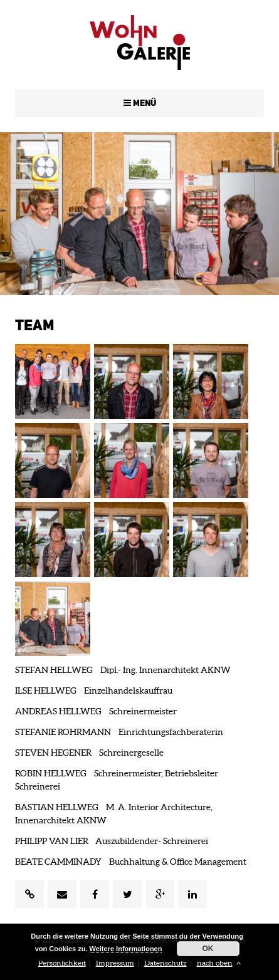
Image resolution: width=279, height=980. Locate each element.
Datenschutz (166, 963)
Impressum (115, 963)
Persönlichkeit (62, 963)
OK (208, 949)
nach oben (219, 963)
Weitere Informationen (126, 949)
